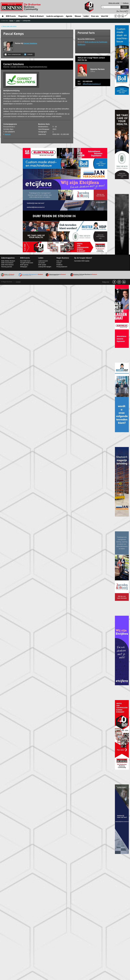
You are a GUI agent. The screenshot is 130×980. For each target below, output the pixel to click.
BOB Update (42, 265)
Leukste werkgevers (55, 16)
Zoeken (125, 7)
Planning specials (7, 267)
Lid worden (42, 263)
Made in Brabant (37, 16)
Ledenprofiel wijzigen (45, 267)
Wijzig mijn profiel (114, 3)
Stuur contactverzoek (13, 54)
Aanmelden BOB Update (82, 261)
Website (8, 134)
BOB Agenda (24, 265)
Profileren (126, 3)
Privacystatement (62, 267)
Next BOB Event (25, 261)
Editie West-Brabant (7, 265)
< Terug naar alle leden (9, 26)
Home (3, 16)
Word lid (105, 16)
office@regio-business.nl (92, 84)
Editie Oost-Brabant (7, 263)
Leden (86, 16)
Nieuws (78, 16)
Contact (59, 263)
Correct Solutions (30, 43)
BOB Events (11, 16)
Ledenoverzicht (43, 261)
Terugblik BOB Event (27, 263)
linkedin (124, 282)
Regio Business (21, 7)
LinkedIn (28, 54)
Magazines (23, 16)
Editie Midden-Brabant (8, 261)
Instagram (119, 282)
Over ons (95, 16)
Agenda (69, 16)
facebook (114, 282)
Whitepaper (24, 267)
